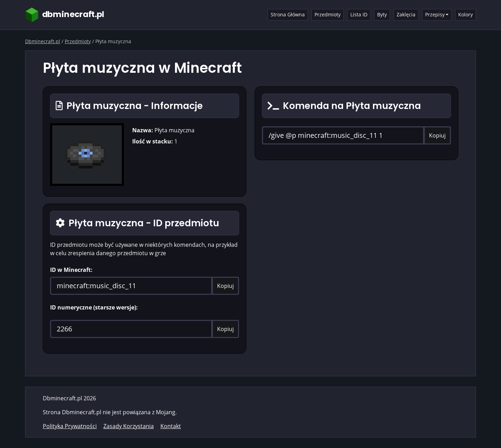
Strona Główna (288, 14)
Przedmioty (328, 14)
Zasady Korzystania (129, 426)
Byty (382, 14)
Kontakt (171, 426)
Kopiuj (225, 286)
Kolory (466, 14)
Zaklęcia (406, 14)
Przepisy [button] (435, 14)
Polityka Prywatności (70, 426)
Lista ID (359, 14)
